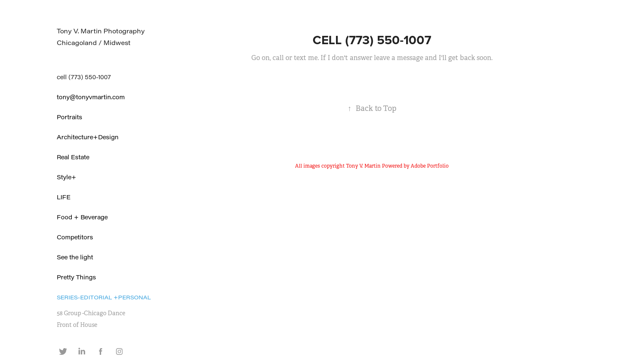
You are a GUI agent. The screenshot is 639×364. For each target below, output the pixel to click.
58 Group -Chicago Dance (91, 313)
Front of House (77, 325)
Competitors (75, 237)
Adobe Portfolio (430, 166)
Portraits (69, 117)
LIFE (64, 197)
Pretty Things (76, 277)
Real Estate (73, 157)
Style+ (67, 177)
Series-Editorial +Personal (104, 297)
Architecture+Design (88, 137)
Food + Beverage (82, 217)
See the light (75, 257)
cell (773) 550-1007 (84, 77)
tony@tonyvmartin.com (91, 97)
